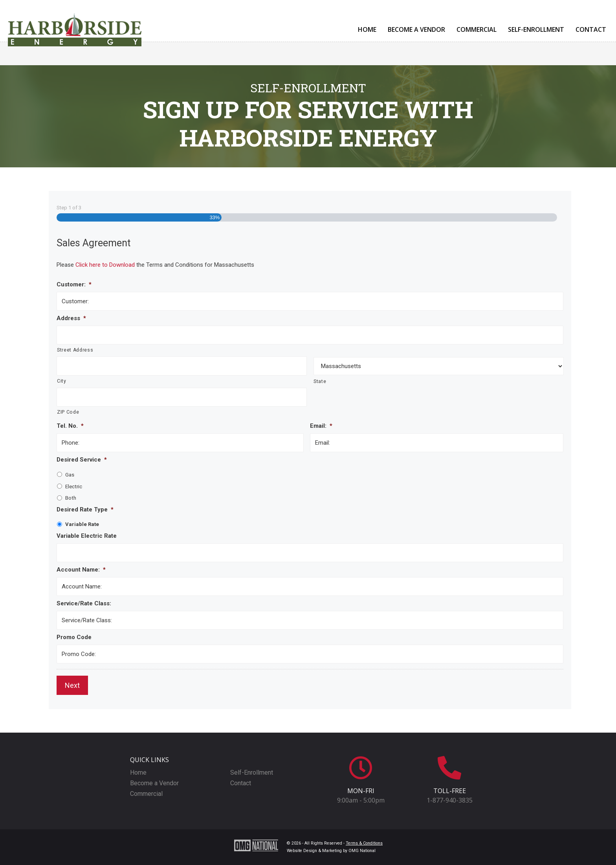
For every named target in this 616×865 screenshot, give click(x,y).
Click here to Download (106, 265)
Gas (70, 475)
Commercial (477, 29)
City (62, 381)
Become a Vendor (416, 29)
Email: (321, 426)
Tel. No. (70, 426)
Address (71, 318)
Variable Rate (82, 524)
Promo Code (74, 637)
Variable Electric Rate (87, 536)
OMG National (362, 851)
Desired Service (82, 460)
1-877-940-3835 (450, 800)
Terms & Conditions (364, 843)
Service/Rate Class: (84, 603)
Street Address (75, 350)
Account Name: (81, 570)
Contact (591, 29)
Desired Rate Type (85, 509)
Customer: (74, 284)
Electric (74, 487)
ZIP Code (68, 412)
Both (71, 498)
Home (367, 29)
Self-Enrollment (536, 29)
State (320, 381)
